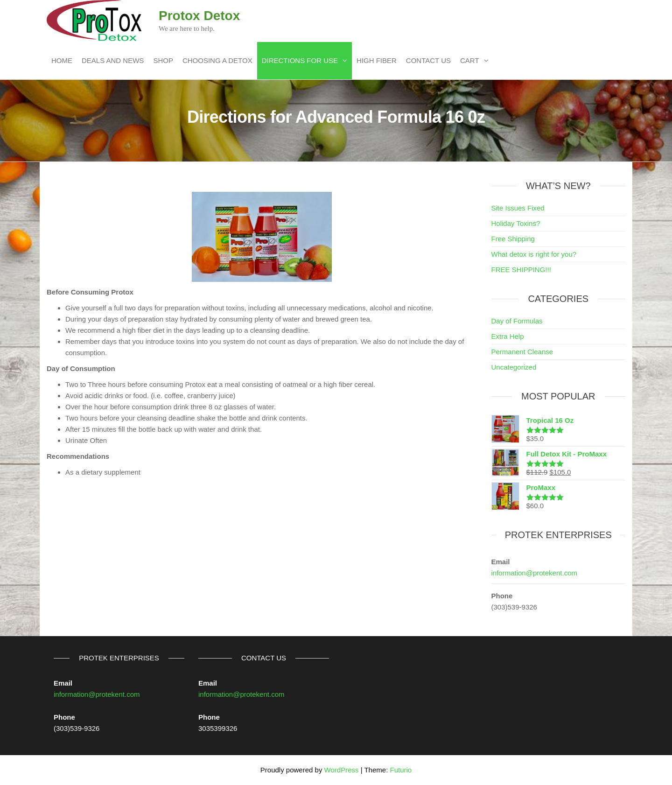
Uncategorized (514, 367)
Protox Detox (199, 16)
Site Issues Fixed (518, 208)
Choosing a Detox (217, 60)
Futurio (401, 770)
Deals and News (113, 60)
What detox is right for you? (534, 254)
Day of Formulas (517, 321)
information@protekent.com (534, 573)
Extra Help (508, 336)
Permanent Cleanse (522, 352)
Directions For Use (300, 60)
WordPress (342, 770)
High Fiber (377, 60)
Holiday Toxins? (516, 223)
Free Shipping (513, 239)
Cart (470, 60)
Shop (163, 60)
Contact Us (428, 60)
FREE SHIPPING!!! (521, 270)
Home (62, 60)
